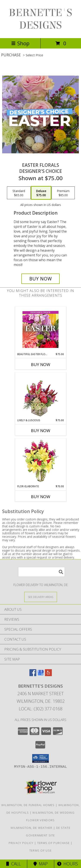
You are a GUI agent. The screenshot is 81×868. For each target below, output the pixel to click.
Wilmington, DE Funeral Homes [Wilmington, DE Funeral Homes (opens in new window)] (28, 805)
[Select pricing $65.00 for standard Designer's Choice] (19, 193)
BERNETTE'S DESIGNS (40, 19)
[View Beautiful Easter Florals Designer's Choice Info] (40, 330)
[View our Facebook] (33, 675)
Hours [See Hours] (67, 864)
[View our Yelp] (48, 675)
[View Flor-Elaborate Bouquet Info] (40, 462)
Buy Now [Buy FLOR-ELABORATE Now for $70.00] (41, 497)
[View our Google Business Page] (41, 675)
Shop (20, 43)
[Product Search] (41, 572)
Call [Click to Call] (13, 864)
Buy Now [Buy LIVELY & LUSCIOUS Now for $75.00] (41, 431)
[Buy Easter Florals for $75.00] (41, 279)
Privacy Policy (21, 843)
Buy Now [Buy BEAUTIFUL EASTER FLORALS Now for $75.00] (41, 364)
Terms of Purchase (53, 843)
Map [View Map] (41, 864)
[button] (40, 758)
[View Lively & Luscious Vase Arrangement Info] (40, 396)
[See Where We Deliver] (41, 597)
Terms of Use (41, 850)
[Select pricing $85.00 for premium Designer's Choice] (63, 193)
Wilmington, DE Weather (32, 828)
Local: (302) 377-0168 (41, 709)
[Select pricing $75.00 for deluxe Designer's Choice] (41, 193)
